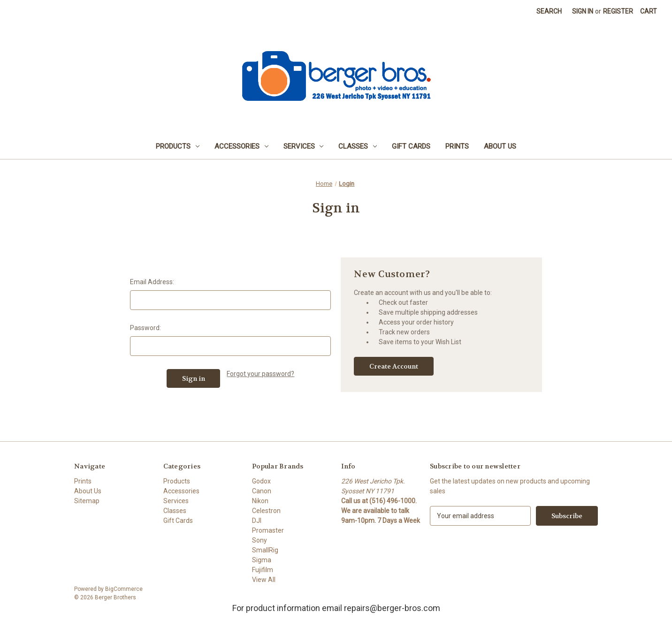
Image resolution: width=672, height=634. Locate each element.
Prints (457, 146)
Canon (262, 491)
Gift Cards (411, 146)
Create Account (394, 366)
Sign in (583, 11)
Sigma (262, 560)
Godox (261, 481)
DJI (257, 521)
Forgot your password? (260, 374)
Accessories (241, 146)
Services (304, 146)
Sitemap (87, 501)
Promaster (268, 530)
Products (178, 146)
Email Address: (152, 282)
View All (264, 580)
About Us (500, 146)
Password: (145, 328)
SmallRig (265, 550)
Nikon (260, 501)
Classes (358, 146)
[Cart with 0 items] (649, 11)
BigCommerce (124, 589)
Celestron (266, 511)
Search (549, 11)
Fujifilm (263, 570)
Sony (260, 540)
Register (618, 11)
